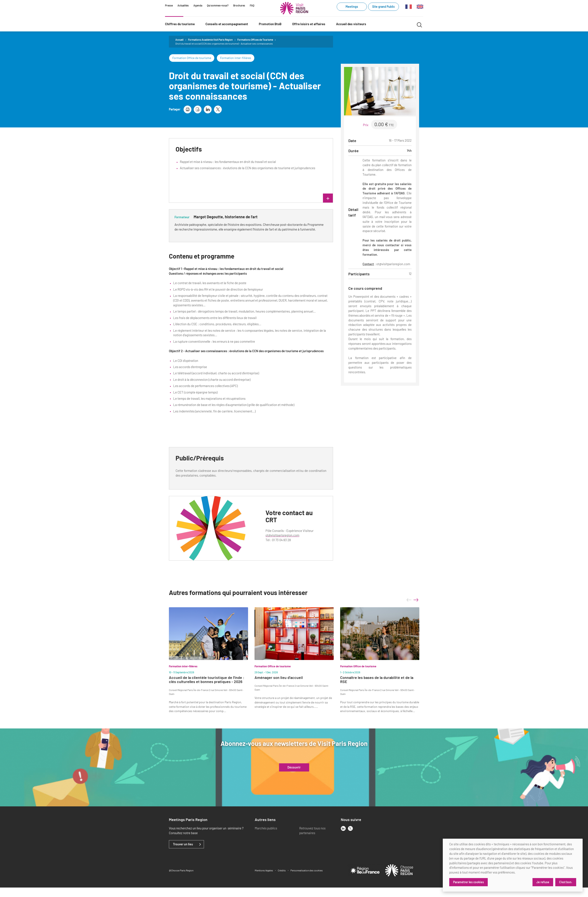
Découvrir (294, 767)
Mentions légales (264, 870)
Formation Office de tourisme (192, 58)
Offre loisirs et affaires (309, 24)
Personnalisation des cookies (307, 870)
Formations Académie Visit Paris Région (210, 40)
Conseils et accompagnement (227, 24)
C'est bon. (566, 882)
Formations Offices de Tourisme (255, 40)
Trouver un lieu (183, 844)
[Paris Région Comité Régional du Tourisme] (294, 8)
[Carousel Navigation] (412, 600)
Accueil (179, 40)
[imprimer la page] (188, 109)
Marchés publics (266, 828)
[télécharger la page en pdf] (198, 109)
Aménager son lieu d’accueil (279, 678)
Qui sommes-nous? (218, 5)
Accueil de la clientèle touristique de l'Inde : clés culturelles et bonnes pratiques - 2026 (207, 680)
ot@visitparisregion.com (282, 535)
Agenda (198, 5)
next (416, 600)
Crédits (282, 870)
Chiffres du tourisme (180, 24)
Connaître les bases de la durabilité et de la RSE (377, 680)
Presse (169, 5)
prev (409, 600)
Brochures (239, 5)
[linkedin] (343, 828)
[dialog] (513, 865)
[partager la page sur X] (218, 109)
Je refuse (543, 882)
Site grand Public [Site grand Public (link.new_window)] (384, 7)
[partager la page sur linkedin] (208, 109)
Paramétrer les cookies (468, 882)
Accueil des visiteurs (351, 24)
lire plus (289, 198)
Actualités (183, 5)
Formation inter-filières (236, 58)
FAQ (252, 5)
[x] (350, 828)
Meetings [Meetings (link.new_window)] (352, 7)
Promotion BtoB (270, 24)
